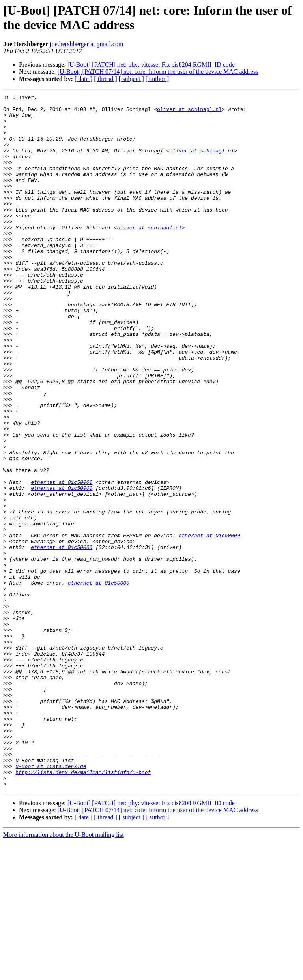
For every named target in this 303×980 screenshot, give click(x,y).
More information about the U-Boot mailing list (64, 973)
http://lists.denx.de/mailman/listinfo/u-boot (83, 908)
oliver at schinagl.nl (189, 112)
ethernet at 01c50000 (62, 560)
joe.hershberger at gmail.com (86, 44)
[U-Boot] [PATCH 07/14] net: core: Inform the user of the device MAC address (158, 72)
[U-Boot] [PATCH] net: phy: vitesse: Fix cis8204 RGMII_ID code (151, 65)
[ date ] (83, 79)
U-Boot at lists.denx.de (51, 901)
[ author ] (157, 79)
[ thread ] (106, 79)
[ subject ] (131, 79)
